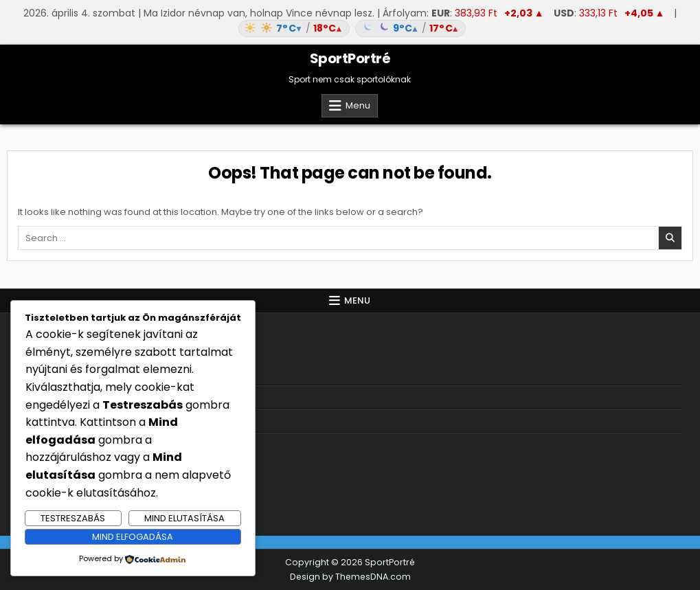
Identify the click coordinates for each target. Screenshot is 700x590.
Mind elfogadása (133, 537)
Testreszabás (73, 518)
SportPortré (350, 58)
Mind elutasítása (184, 518)
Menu (358, 105)
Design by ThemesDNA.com (350, 577)
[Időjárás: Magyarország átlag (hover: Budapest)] (350, 29)
